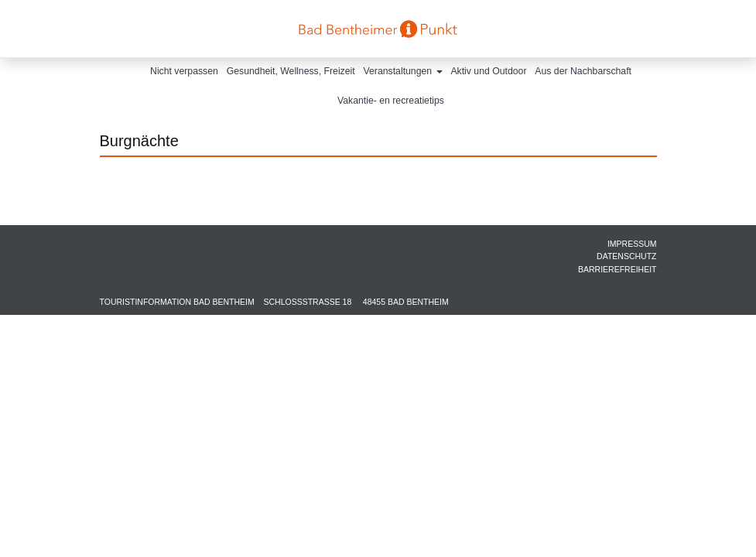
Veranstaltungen (403, 71)
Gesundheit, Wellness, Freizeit (291, 71)
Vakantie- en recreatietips (391, 101)
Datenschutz (626, 256)
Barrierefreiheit (617, 269)
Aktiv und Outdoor (488, 71)
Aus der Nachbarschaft (583, 71)
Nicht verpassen (184, 71)
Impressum (632, 244)
